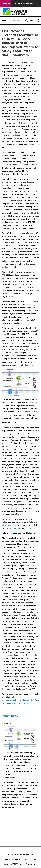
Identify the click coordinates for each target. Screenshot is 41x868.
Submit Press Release (11, 859)
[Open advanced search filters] (32, 21)
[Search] (17, 21)
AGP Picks (6, 4)
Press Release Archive (24, 854)
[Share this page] (38, 21)
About (10, 854)
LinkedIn (29, 528)
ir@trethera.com (9, 525)
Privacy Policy (32, 864)
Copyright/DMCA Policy (14, 864)
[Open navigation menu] (4, 21)
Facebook (16, 528)
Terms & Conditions (31, 859)
